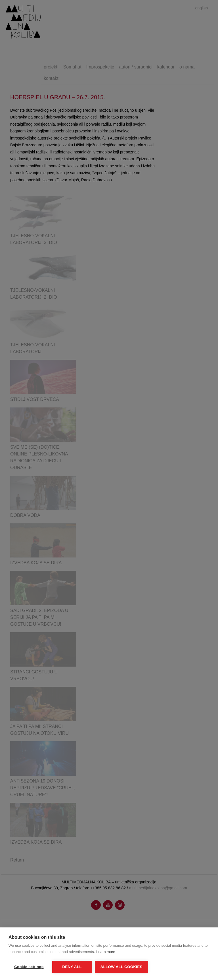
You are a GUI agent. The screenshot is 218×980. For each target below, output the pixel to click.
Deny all (72, 967)
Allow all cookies (121, 967)
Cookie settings (29, 967)
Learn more (106, 952)
